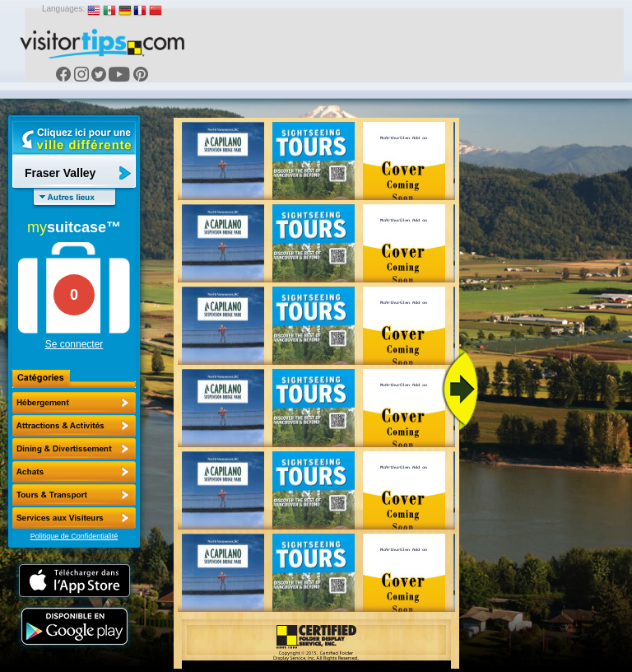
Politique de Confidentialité (74, 536)
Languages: (63, 9)
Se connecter (74, 344)
